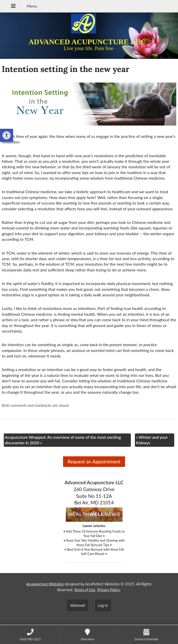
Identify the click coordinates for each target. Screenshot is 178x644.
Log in (103, 605)
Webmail (78, 605)
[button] (7, 135)
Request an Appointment (94, 461)
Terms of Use (84, 590)
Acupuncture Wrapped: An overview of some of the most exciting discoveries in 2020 (63, 440)
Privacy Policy (108, 590)
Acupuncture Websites (45, 584)
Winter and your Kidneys (152, 440)
